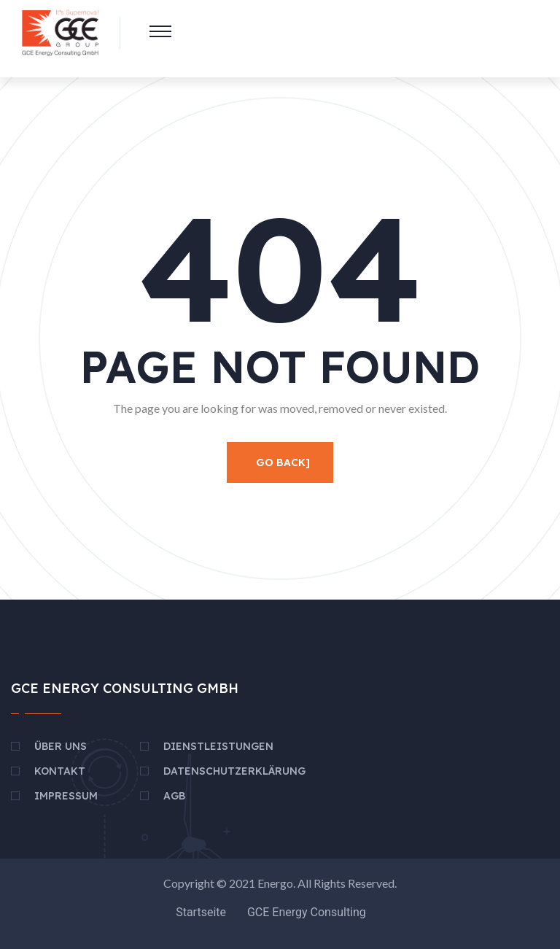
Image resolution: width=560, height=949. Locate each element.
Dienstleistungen (218, 746)
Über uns (61, 746)
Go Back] (283, 462)
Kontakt (60, 771)
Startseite (201, 912)
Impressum (66, 796)
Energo (275, 883)
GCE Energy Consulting (307, 912)
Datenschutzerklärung (234, 771)
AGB (174, 796)
